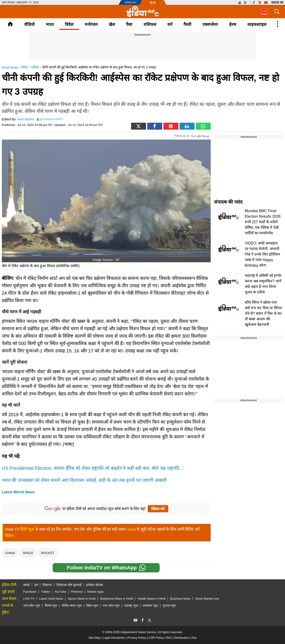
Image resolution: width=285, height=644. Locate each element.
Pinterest (77, 592)
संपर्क (27, 585)
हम (36, 585)
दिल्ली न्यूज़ (51, 606)
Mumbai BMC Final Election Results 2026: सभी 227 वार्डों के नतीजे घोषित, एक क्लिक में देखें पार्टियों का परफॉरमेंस (263, 222)
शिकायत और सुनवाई (69, 585)
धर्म (170, 24)
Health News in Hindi (151, 599)
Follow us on (192, 135)
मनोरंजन (91, 24)
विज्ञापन (47, 585)
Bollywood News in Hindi (117, 599)
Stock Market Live (207, 599)
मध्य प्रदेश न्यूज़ (111, 606)
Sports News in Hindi (82, 599)
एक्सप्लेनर (210, 24)
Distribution (181, 638)
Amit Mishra (26, 119)
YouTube (60, 592)
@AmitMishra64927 (51, 119)
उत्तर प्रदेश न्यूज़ (32, 606)
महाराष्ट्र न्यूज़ (131, 606)
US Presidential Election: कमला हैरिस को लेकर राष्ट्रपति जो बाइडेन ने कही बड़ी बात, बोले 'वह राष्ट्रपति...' (93, 468)
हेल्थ (233, 24)
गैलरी (187, 24)
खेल (112, 24)
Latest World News (18, 492)
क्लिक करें (158, 509)
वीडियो (29, 24)
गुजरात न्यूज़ (169, 606)
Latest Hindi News (51, 599)
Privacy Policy (137, 638)
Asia (132, 529)
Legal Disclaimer (114, 638)
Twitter (45, 592)
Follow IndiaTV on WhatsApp (106, 568)
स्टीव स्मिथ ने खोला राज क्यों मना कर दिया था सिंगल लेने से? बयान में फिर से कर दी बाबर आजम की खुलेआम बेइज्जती (263, 313)
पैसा (129, 24)
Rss (194, 638)
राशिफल (150, 24)
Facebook (30, 592)
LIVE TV (29, 599)
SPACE (28, 553)
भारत (50, 24)
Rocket (48, 553)
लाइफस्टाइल (257, 24)
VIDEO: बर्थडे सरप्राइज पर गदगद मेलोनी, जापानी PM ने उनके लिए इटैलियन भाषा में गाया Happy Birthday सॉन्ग (263, 254)
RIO (169, 638)
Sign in (277, 2)
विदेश (69, 24)
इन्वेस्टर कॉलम (94, 585)
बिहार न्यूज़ (92, 606)
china (10, 553)
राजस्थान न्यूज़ (150, 606)
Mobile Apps (95, 592)
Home (10, 24)
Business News (180, 599)
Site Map (94, 638)
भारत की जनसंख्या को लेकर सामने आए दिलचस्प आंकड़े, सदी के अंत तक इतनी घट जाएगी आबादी (84, 480)
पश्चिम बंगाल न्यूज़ (72, 606)
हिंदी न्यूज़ (27, 529)
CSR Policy (156, 638)
